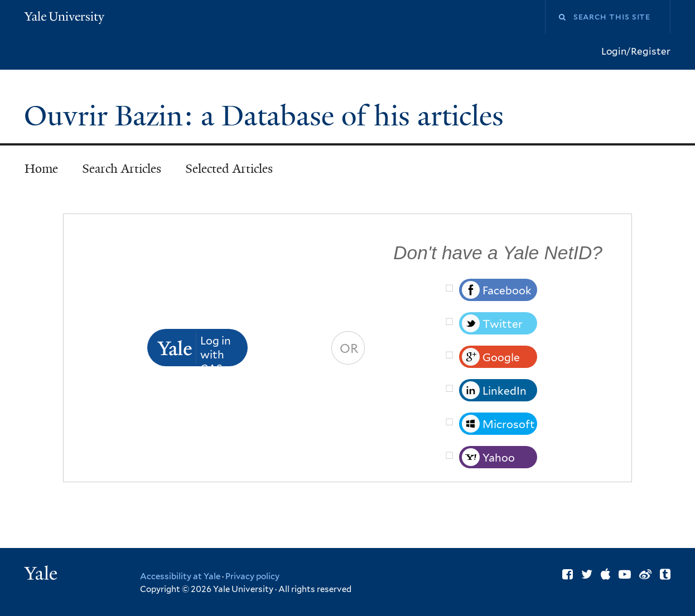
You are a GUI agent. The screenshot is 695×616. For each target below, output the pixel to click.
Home (41, 169)
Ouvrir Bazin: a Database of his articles (267, 116)
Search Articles (122, 169)
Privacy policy (252, 576)
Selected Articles (229, 169)
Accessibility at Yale (180, 576)
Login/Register (636, 51)
